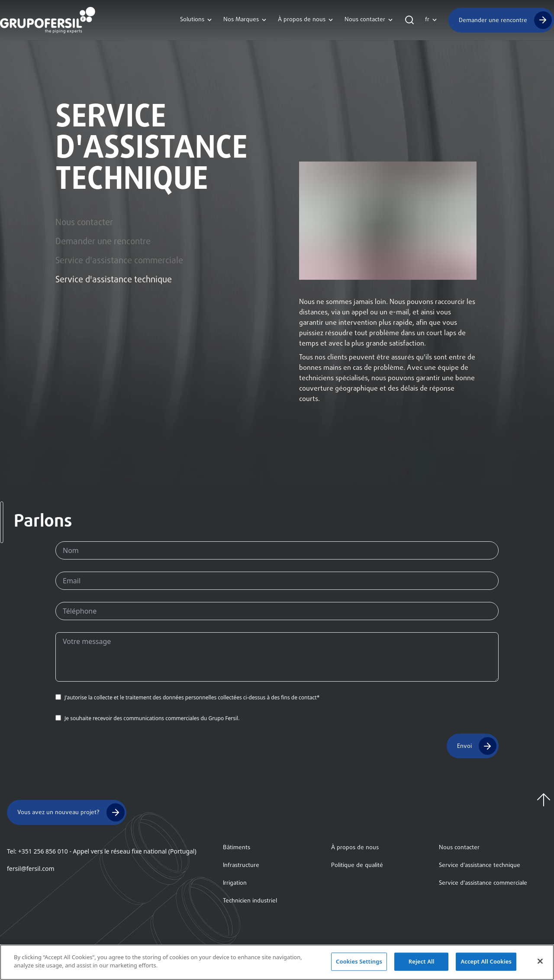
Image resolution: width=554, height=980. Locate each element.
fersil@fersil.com (31, 868)
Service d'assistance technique (114, 280)
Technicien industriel (250, 901)
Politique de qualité (357, 865)
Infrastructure (241, 865)
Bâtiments (237, 848)
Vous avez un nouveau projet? (58, 813)
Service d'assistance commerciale (119, 261)
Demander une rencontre (493, 20)
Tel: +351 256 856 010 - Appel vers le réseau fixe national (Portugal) (102, 851)
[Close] (540, 963)
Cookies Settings (359, 963)
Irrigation (235, 883)
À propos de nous (355, 848)
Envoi (464, 746)
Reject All (422, 963)
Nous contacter (84, 223)
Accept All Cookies (486, 963)
